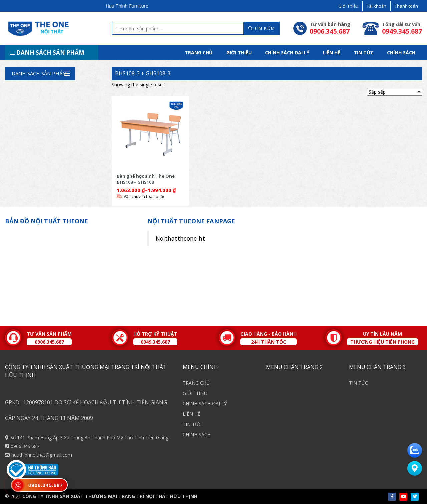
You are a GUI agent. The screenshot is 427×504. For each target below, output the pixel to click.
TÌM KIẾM (261, 28)
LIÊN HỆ (331, 53)
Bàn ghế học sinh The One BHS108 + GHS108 (146, 179)
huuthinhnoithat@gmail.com (42, 455)
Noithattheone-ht (180, 238)
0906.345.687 (25, 446)
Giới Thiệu (348, 6)
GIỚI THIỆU (239, 53)
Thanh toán (406, 6)
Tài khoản (376, 6)
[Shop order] (394, 92)
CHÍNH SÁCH (401, 53)
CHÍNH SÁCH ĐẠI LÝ (287, 53)
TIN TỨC (364, 53)
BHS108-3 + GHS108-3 (143, 73)
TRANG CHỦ (199, 53)
